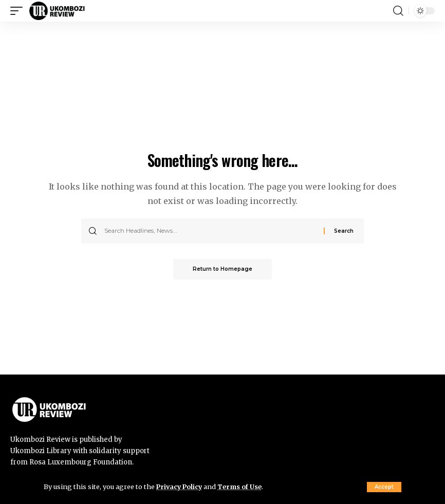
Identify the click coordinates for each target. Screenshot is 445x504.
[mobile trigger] (19, 11)
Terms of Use (242, 487)
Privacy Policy (180, 487)
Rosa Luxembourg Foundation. (81, 462)
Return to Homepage (222, 269)
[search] (398, 11)
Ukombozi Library (42, 451)
